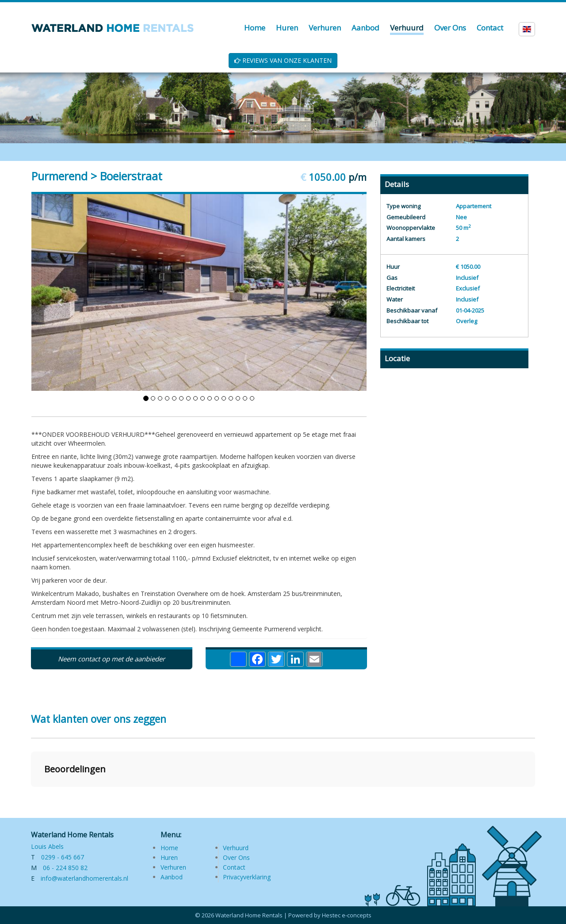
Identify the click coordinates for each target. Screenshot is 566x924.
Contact (234, 867)
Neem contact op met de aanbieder (111, 659)
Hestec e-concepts (347, 915)
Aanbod (172, 877)
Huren (169, 857)
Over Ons (236, 857)
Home (169, 848)
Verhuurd (236, 848)
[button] (31, 796)
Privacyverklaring (247, 877)
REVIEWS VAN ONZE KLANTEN (283, 60)
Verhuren (173, 867)
